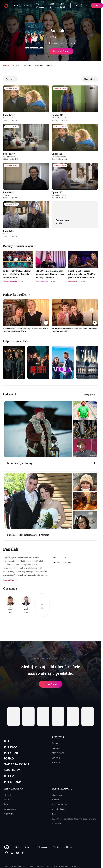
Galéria (49, 65)
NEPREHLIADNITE (62, 789)
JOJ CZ (9, 776)
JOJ (6, 741)
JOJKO (9, 758)
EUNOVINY (9, 814)
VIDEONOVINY (11, 809)
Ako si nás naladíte (60, 805)
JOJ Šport (63, 5)
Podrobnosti (27, 65)
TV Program (40, 5)
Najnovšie (90, 79)
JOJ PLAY (11, 747)
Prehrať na (61, 51)
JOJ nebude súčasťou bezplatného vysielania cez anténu (74, 819)
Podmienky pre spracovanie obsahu (14, 867)
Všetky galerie (89, 394)
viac (73, 43)
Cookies (31, 867)
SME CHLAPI (58, 753)
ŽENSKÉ (56, 744)
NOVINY (8, 795)
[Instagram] (12, 853)
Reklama (56, 800)
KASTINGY (12, 770)
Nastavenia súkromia (43, 867)
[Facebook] (6, 853)
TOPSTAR (56, 748)
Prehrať (51, 684)
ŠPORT (7, 805)
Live (16, 5)
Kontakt (75, 867)
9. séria (10, 79)
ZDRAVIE (56, 758)
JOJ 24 (52, 5)
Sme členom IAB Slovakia (61, 867)
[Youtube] (17, 853)
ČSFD (53, 37)
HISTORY (56, 763)
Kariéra (55, 814)
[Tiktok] (23, 853)
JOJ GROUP (12, 782)
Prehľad (6, 65)
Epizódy (16, 65)
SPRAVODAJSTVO (13, 789)
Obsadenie (39, 65)
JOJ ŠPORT (12, 753)
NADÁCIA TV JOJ (16, 764)
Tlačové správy (58, 795)
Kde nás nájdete (58, 809)
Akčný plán (57, 824)
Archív (27, 5)
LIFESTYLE (58, 737)
